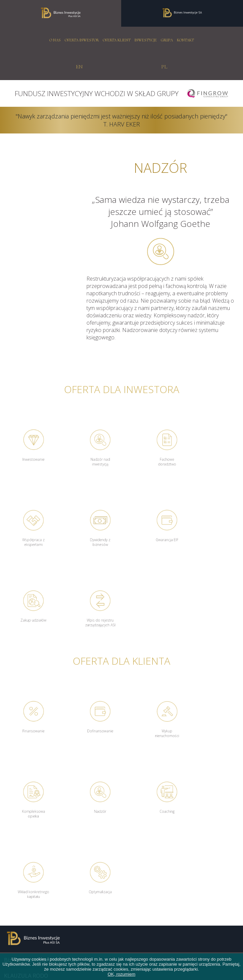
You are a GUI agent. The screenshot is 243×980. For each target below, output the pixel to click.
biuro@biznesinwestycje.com (40, 892)
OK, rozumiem (121, 974)
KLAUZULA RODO (26, 815)
